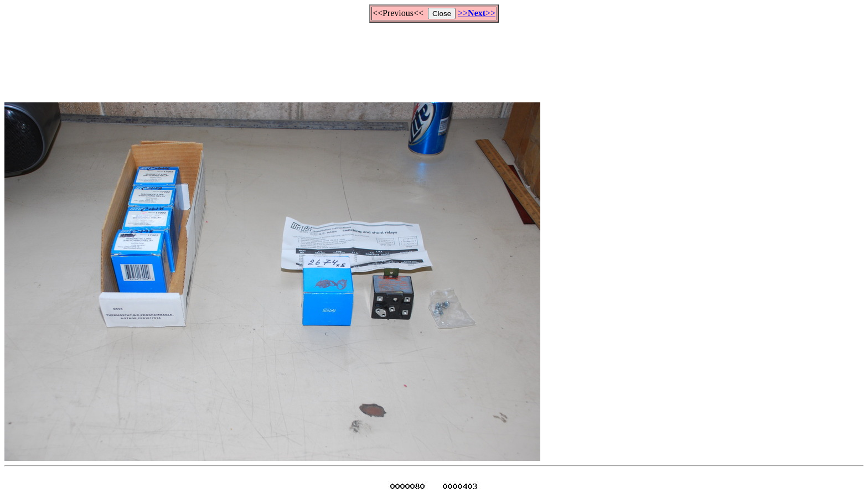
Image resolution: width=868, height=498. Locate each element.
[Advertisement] (434, 58)
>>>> (477, 13)
